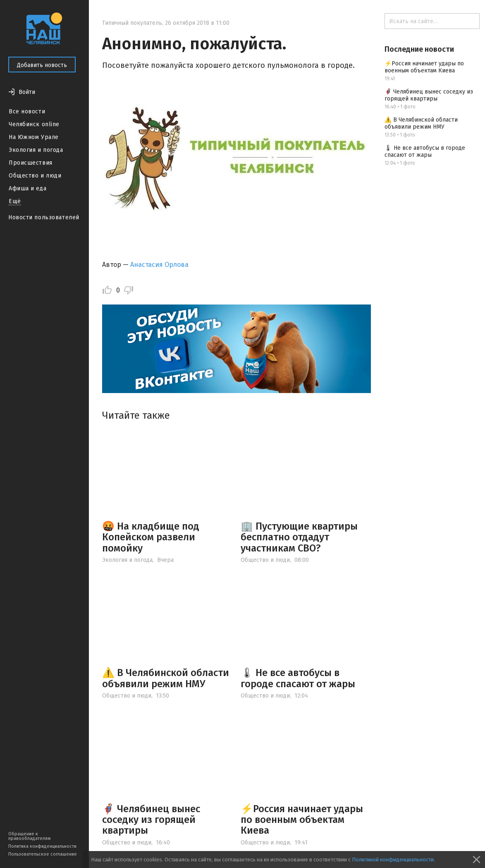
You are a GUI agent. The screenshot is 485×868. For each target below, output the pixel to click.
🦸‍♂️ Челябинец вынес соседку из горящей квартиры (151, 820)
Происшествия (31, 163)
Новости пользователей (44, 217)
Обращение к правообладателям (29, 836)
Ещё (15, 201)
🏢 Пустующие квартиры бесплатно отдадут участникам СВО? (299, 537)
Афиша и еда (27, 188)
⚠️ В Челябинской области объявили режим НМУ (166, 678)
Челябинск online (34, 124)
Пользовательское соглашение (43, 854)
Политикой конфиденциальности (393, 860)
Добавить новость (42, 65)
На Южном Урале (34, 137)
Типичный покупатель (132, 23)
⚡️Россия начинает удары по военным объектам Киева (302, 820)
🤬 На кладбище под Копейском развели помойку (151, 537)
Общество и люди (35, 176)
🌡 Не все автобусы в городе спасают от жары (298, 678)
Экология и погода (36, 150)
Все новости (27, 111)
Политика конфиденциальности (42, 846)
